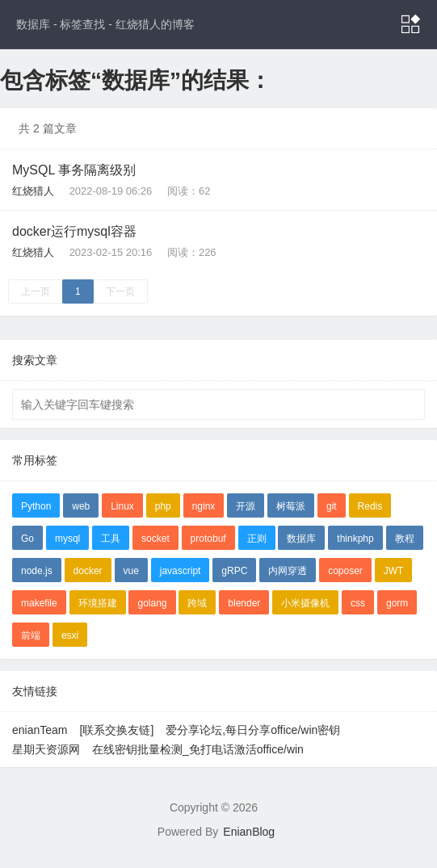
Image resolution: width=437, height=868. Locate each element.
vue (131, 571)
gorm (397, 603)
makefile (39, 603)
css (358, 603)
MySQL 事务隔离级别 (74, 170)
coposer (345, 571)
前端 (31, 635)
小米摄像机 (305, 603)
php (163, 506)
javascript (181, 571)
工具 (111, 539)
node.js (37, 571)
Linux (122, 506)
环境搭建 (98, 603)
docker (88, 571)
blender (244, 603)
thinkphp (355, 539)
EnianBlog (249, 832)
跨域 (197, 603)
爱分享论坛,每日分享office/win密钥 (253, 730)
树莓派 (291, 506)
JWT (394, 571)
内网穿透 (288, 571)
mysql (67, 539)
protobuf (208, 539)
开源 (246, 506)
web (81, 506)
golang (152, 603)
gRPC (234, 571)
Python (36, 506)
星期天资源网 (46, 749)
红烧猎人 (33, 191)
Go (27, 539)
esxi (70, 635)
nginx (204, 506)
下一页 (120, 291)
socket (155, 539)
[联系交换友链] (117, 730)
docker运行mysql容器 (74, 231)
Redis (370, 506)
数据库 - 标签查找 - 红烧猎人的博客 (105, 24)
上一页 (36, 291)
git (332, 506)
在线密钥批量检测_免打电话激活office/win (198, 749)
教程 (405, 539)
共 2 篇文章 (48, 128)
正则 (257, 539)
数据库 (301, 539)
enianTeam (40, 730)
